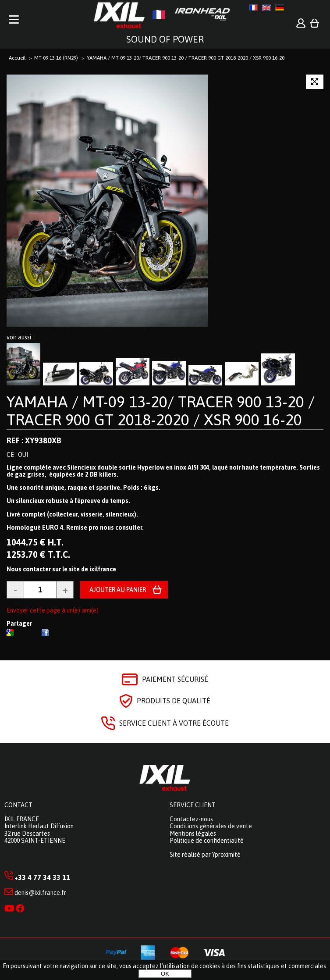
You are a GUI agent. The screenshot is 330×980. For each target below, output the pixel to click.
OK (165, 974)
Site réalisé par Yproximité (205, 855)
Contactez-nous (191, 819)
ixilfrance (103, 569)
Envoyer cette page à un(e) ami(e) (53, 610)
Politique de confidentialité (207, 841)
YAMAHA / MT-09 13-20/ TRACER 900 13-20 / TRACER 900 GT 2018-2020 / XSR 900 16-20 (161, 411)
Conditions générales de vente (211, 826)
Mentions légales (193, 834)
